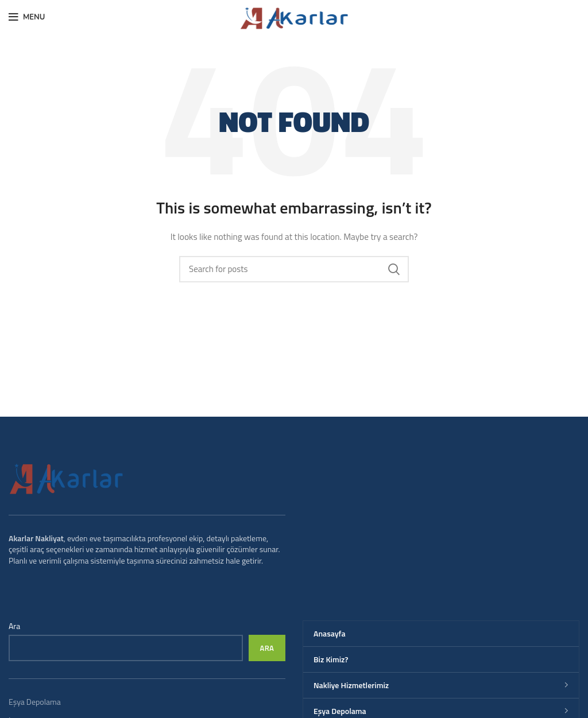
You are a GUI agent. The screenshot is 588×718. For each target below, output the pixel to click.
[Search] (294, 269)
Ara (14, 626)
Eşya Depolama (35, 702)
